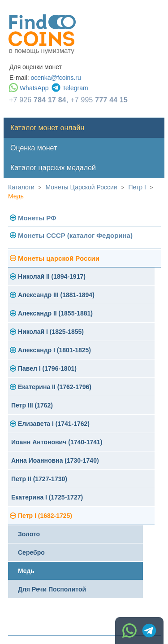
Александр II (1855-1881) (55, 313)
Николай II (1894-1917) (52, 276)
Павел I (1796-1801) (47, 368)
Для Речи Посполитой (52, 589)
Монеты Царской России (82, 187)
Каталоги (21, 187)
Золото (29, 534)
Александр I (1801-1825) (54, 350)
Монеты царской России (59, 258)
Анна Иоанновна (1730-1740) (55, 460)
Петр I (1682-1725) (45, 516)
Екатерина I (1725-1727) (47, 497)
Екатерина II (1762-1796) (55, 387)
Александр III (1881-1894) (56, 295)
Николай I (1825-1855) (51, 332)
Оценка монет (34, 148)
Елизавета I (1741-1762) (54, 424)
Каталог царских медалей (53, 168)
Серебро (31, 552)
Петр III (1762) (32, 405)
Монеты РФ (37, 218)
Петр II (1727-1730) (39, 479)
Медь (16, 196)
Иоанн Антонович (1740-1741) (57, 442)
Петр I (137, 187)
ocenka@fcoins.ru (56, 78)
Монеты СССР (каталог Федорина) (75, 235)
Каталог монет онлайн (47, 128)
